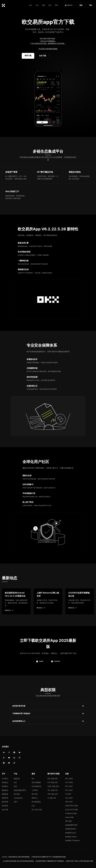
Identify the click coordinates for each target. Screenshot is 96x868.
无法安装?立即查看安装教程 (48, 49)
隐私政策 (5, 794)
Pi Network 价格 (71, 813)
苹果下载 (28, 56)
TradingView (18, 798)
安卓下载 (43, 56)
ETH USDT (69, 790)
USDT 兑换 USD (53, 786)
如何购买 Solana (71, 837)
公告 (33, 806)
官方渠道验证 (36, 802)
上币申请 (35, 790)
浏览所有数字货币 (20, 790)
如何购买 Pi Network (72, 840)
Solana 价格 (69, 817)
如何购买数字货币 (71, 825)
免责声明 (5, 798)
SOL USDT (69, 798)
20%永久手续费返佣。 (49, 41)
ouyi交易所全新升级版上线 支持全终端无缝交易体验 (18, 861)
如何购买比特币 (71, 829)
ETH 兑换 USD (53, 782)
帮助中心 (35, 798)
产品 (37, 5)
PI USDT (68, 794)
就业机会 (5, 782)
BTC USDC (69, 779)
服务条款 (5, 790)
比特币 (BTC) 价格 (72, 806)
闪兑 (15, 782)
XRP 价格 (68, 821)
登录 (81, 5)
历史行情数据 (36, 782)
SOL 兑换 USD (53, 790)
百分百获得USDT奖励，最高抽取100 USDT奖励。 (49, 43)
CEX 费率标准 (36, 786)
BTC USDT (69, 786)
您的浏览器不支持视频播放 (48, 99)
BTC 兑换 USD (53, 779)
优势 (43, 5)
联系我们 (5, 786)
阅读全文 (9, 610)
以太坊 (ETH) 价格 (72, 810)
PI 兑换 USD (52, 798)
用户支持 (35, 794)
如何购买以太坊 (71, 833)
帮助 (56, 5)
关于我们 (5, 779)
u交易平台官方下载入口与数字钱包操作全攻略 (79, 861)
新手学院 (17, 794)
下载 (90, 5)
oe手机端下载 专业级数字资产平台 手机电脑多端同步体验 (49, 857)
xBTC (16, 802)
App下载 (5, 810)
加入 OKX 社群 (37, 810)
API (33, 779)
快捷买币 (17, 779)
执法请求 (5, 806)
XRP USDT (69, 802)
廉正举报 (5, 802)
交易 (15, 786)
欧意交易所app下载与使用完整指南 (19, 857)
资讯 (50, 5)
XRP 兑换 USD (53, 794)
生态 (30, 5)
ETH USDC (69, 782)
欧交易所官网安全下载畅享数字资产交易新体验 (50, 861)
